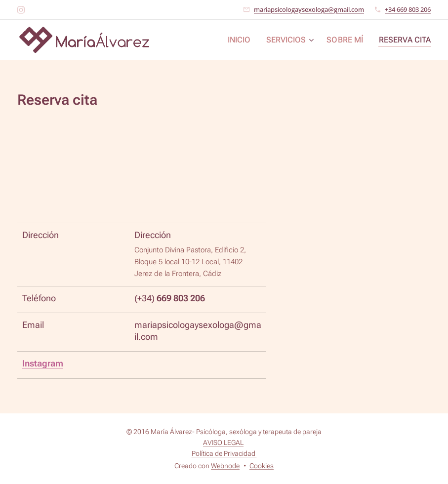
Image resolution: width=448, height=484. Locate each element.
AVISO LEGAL (223, 443)
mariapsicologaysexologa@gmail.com (309, 9)
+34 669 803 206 (408, 9)
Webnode (225, 466)
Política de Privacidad (224, 453)
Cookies (262, 466)
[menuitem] (249, 40)
